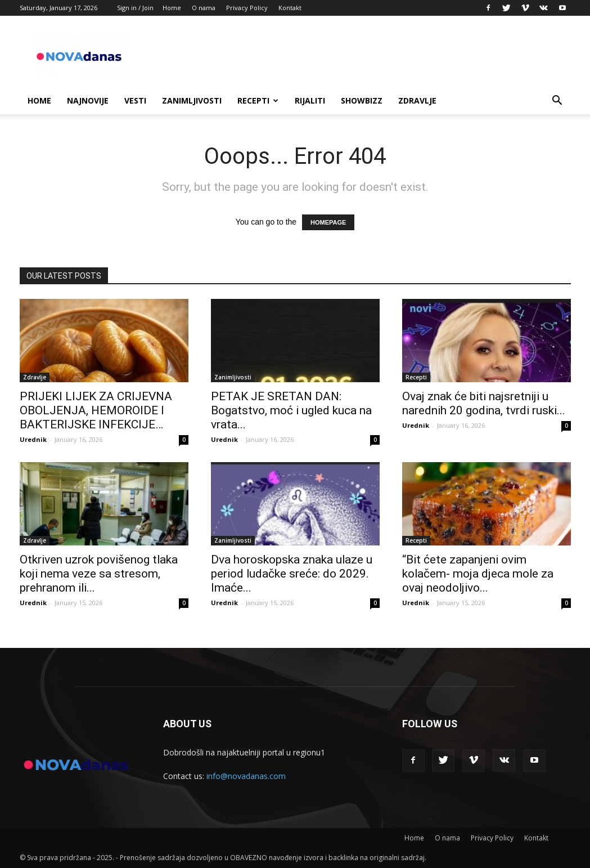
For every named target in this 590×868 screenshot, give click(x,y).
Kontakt (290, 8)
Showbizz (362, 100)
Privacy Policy (247, 8)
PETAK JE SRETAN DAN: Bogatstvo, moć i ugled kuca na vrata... (291, 410)
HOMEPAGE (328, 222)
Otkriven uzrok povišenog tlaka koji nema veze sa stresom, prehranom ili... (99, 574)
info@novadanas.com (246, 776)
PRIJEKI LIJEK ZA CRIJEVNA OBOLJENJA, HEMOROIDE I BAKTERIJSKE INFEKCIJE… (96, 410)
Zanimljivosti (192, 100)
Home (172, 8)
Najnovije (88, 100)
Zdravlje (417, 100)
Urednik (33, 439)
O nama (204, 8)
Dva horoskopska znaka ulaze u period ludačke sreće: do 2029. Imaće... (292, 574)
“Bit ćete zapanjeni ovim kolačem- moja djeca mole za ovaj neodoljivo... (478, 574)
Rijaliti (310, 100)
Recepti (258, 100)
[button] (557, 102)
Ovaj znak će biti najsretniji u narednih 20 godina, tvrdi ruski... (484, 403)
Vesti (135, 100)
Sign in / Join (135, 8)
